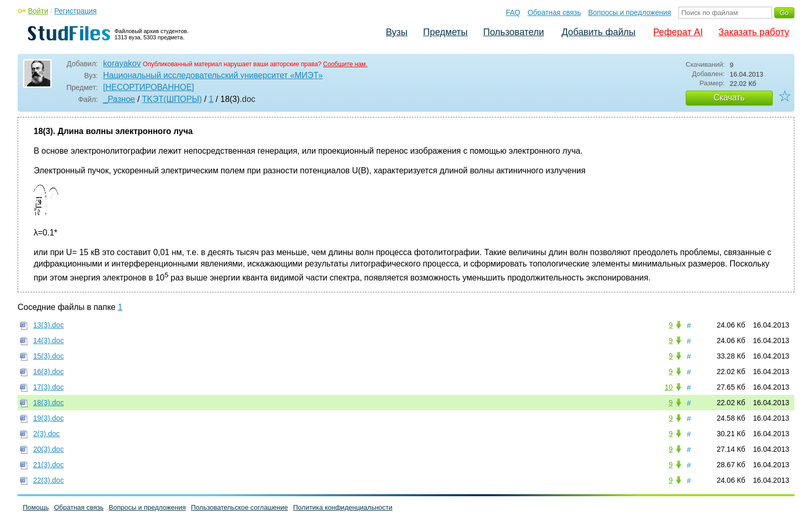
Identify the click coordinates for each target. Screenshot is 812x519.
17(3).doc (48, 387)
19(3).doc (48, 418)
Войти (38, 11)
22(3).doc (48, 480)
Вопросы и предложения (630, 12)
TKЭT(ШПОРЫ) (172, 99)
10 (669, 387)
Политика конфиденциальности (343, 507)
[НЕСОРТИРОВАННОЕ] (149, 87)
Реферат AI (678, 32)
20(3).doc (48, 449)
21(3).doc (48, 465)
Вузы (397, 32)
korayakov (122, 63)
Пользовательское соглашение (240, 507)
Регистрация (76, 11)
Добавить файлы (598, 32)
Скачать (729, 98)
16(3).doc (48, 372)
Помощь (36, 507)
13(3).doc (48, 325)
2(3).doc (46, 434)
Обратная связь (554, 12)
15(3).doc (48, 356)
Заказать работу (754, 32)
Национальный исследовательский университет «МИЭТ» (213, 75)
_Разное (119, 99)
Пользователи (513, 32)
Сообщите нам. (345, 64)
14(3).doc (48, 340)
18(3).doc (48, 403)
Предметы (445, 32)
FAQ (513, 12)
